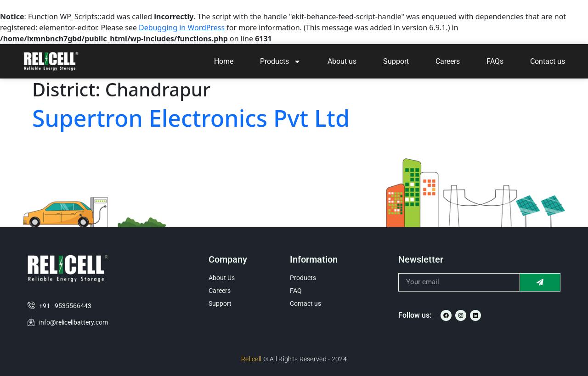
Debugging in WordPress (182, 28)
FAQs (495, 61)
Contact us (548, 61)
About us (342, 61)
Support (396, 61)
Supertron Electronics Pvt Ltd (191, 118)
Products (280, 62)
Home (224, 61)
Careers (448, 61)
